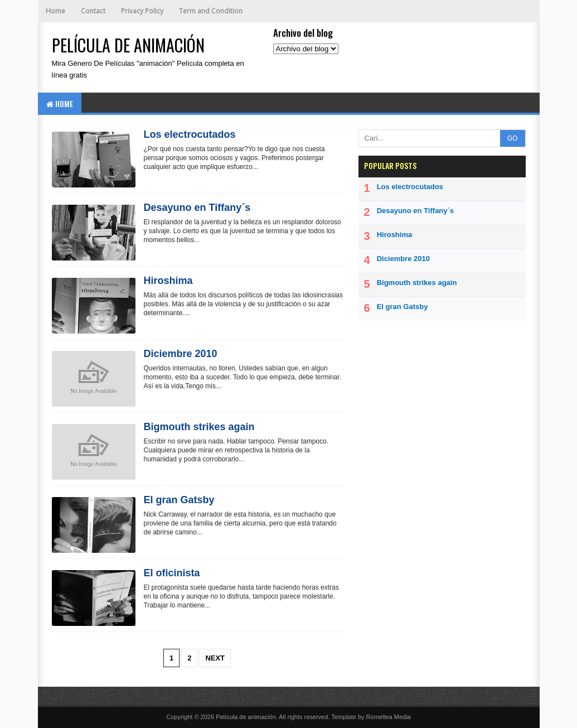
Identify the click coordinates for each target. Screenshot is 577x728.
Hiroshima (168, 281)
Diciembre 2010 (181, 354)
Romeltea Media (389, 717)
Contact (93, 11)
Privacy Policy (142, 11)
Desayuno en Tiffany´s (197, 208)
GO (513, 138)
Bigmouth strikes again (199, 427)
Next (215, 658)
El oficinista (172, 573)
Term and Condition (211, 11)
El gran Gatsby (179, 500)
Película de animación (246, 717)
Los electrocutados (190, 134)
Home (55, 11)
